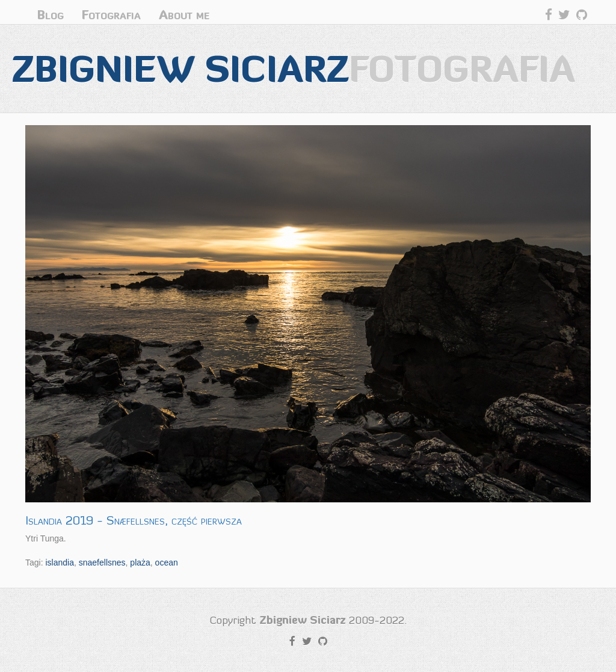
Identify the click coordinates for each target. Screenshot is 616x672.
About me (184, 15)
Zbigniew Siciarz (294, 68)
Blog (51, 15)
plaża (140, 563)
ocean (167, 563)
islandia (59, 563)
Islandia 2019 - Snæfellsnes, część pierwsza (134, 520)
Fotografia (111, 15)
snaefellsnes (102, 563)
